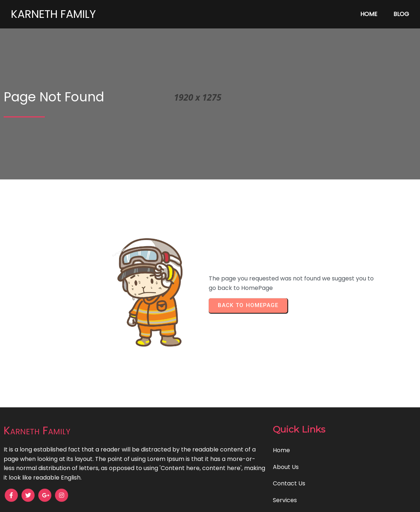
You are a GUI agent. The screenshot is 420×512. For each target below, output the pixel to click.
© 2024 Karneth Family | (185, 501)
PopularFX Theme (245, 501)
